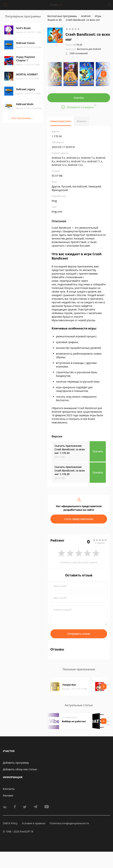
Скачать (79, 98)
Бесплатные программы (62, 16)
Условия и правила (34, 823)
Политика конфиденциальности (69, 823)
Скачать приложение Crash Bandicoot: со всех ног (70, 449)
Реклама (8, 795)
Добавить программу (16, 763)
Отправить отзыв (79, 634)
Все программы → (23, 118)
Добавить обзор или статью (20, 769)
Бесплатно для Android (89, 49)
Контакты (9, 789)
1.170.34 (74, 45)
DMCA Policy (10, 823)
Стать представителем (79, 519)
